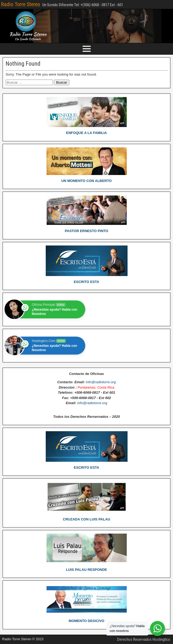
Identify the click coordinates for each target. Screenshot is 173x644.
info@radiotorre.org (101, 382)
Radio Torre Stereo (21, 4)
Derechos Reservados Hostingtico (144, 639)
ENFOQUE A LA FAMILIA (86, 133)
